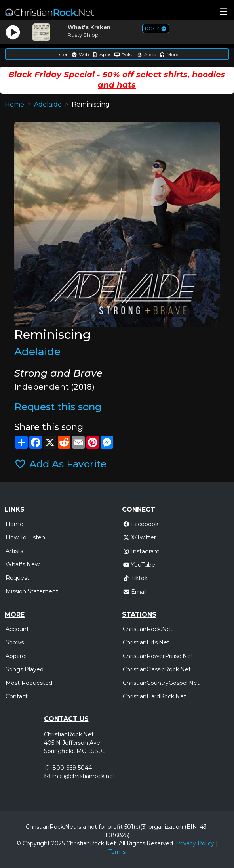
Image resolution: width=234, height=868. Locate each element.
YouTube (139, 565)
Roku (124, 54)
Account (17, 629)
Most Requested (29, 683)
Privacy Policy (195, 843)
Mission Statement (32, 591)
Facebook (141, 524)
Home (14, 104)
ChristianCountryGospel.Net (161, 683)
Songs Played (25, 669)
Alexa (146, 54)
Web (80, 54)
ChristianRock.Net (148, 629)
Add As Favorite (60, 464)
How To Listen (25, 537)
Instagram (141, 551)
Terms (117, 852)
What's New (23, 564)
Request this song (58, 407)
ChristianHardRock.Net (154, 696)
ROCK (156, 28)
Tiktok (135, 578)
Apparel (16, 656)
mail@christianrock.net (84, 776)
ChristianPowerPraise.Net (158, 656)
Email (135, 592)
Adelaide (48, 104)
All (122, 843)
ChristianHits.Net (146, 642)
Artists (14, 551)
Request (17, 578)
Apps (102, 54)
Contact (17, 696)
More (169, 54)
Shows (15, 642)
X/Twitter (140, 537)
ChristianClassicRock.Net (157, 669)
